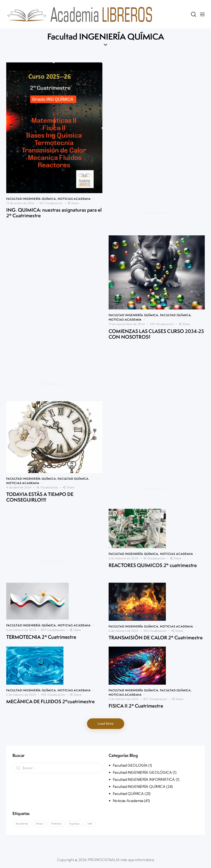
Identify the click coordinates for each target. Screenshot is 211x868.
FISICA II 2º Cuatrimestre (136, 718)
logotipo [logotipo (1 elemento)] (74, 823)
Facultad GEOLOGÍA (130, 765)
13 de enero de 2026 (20, 182)
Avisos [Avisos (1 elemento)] (40, 823)
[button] (202, 14)
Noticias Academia (74, 178)
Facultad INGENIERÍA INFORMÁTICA (144, 779)
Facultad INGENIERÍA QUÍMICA (31, 178)
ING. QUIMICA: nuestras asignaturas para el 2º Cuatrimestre (54, 190)
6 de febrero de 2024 (123, 711)
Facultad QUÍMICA (73, 474)
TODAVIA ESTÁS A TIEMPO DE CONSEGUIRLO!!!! (40, 492)
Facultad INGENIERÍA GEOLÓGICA (142, 772)
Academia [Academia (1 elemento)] (22, 823)
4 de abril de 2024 (19, 483)
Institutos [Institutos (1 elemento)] (56, 823)
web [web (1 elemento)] (90, 823)
